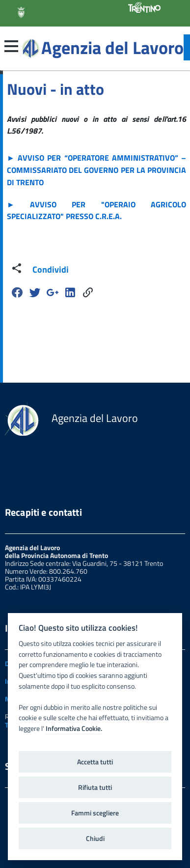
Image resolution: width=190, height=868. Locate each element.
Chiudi (95, 839)
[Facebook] (17, 293)
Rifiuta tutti (95, 787)
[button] (11, 46)
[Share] (88, 293)
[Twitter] (35, 293)
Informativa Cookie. (74, 728)
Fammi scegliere (95, 813)
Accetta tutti (95, 762)
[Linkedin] (70, 293)
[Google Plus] (53, 293)
